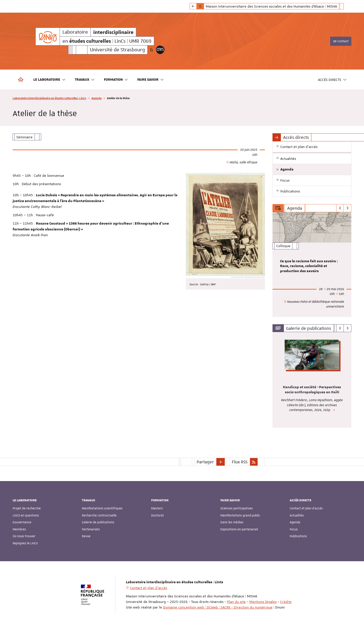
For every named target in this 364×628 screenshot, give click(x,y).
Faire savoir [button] (151, 80)
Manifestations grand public (240, 515)
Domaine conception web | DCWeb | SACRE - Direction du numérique (218, 607)
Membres (19, 529)
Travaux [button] (85, 80)
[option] (312, 265)
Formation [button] (116, 80)
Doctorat (157, 515)
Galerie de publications (98, 522)
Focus (294, 529)
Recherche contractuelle (99, 515)
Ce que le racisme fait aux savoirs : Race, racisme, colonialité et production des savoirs (309, 266)
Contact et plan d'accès (306, 508)
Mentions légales (263, 602)
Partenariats (91, 529)
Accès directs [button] (332, 80)
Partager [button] (205, 462)
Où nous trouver (24, 536)
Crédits (286, 602)
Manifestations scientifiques (102, 508)
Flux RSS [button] (240, 462)
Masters (157, 508)
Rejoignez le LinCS (25, 543)
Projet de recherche (27, 508)
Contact (341, 41)
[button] (221, 462)
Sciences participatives (237, 508)
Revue (86, 536)
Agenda (97, 98)
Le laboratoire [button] (50, 80)
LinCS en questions (26, 515)
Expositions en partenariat (239, 529)
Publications (298, 536)
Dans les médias (232, 522)
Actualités (297, 515)
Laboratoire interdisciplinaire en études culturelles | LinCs (49, 98)
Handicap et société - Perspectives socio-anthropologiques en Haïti (312, 390)
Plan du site (236, 602)
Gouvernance (22, 522)
